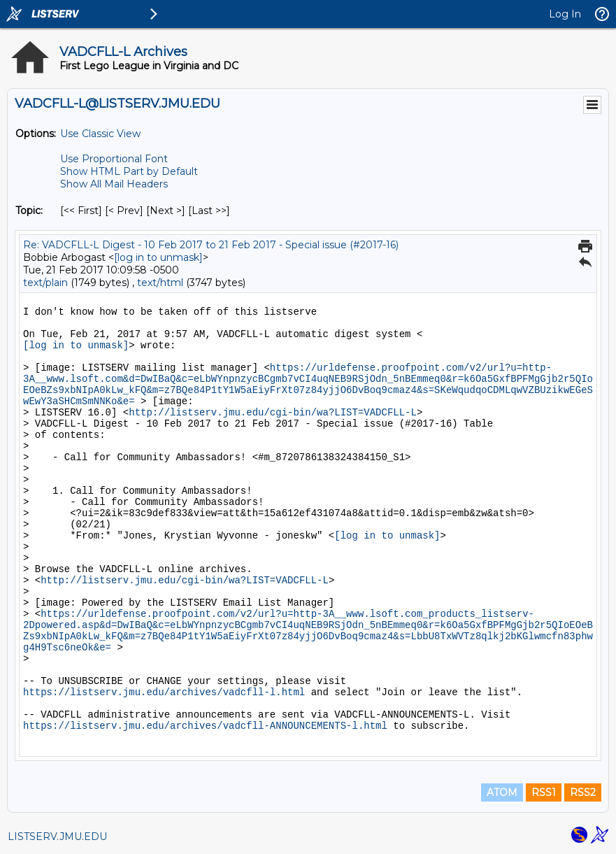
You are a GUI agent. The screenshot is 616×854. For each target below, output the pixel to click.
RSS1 (544, 792)
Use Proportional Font (114, 159)
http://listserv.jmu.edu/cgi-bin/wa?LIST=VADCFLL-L (273, 413)
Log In (565, 14)
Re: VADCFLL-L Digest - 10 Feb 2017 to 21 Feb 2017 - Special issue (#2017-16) (211, 245)
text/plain (45, 283)
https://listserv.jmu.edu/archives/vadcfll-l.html (164, 692)
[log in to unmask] (158, 257)
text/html (160, 283)
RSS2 (583, 792)
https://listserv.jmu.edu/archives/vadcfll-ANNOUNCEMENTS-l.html (205, 726)
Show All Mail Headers (114, 184)
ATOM (502, 792)
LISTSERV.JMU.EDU (57, 837)
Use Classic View (100, 134)
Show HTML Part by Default (129, 171)
